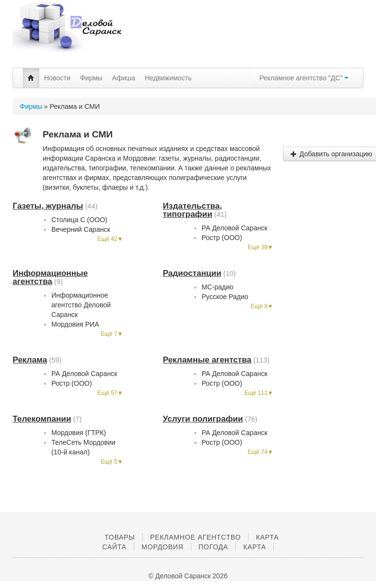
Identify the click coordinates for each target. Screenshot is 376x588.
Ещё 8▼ (262, 306)
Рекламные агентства (207, 360)
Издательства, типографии (192, 210)
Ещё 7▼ (112, 334)
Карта (255, 547)
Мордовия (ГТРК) (79, 433)
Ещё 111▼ (259, 393)
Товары (120, 537)
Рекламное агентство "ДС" (304, 78)
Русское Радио (225, 297)
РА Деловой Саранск (235, 228)
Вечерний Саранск (81, 229)
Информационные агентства (50, 277)
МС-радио (218, 287)
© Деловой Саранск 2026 (188, 576)
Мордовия (162, 547)
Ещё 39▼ (260, 247)
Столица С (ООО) (79, 220)
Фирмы (91, 78)
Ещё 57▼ (110, 393)
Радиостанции (192, 273)
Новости (57, 78)
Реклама (30, 360)
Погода (213, 547)
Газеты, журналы (48, 206)
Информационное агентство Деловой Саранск (81, 305)
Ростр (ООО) (222, 238)
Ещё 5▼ (112, 462)
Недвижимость (168, 78)
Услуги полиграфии (203, 419)
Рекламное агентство (196, 537)
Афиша (124, 78)
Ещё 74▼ (260, 452)
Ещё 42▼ (110, 239)
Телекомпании (42, 419)
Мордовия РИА (75, 324)
